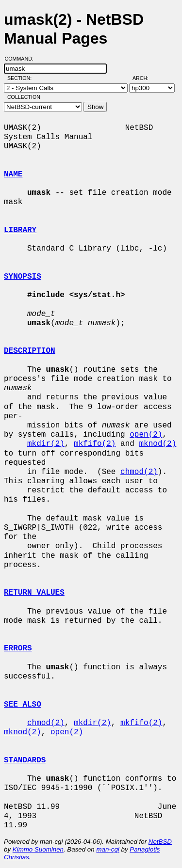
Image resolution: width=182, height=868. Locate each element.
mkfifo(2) (95, 444)
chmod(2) (139, 472)
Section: (22, 78)
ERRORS (18, 648)
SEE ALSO (23, 705)
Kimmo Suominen (38, 849)
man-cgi (108, 849)
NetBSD (160, 842)
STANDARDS (25, 760)
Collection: (25, 97)
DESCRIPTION (30, 351)
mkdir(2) (46, 444)
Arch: (145, 78)
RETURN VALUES (34, 593)
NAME (13, 174)
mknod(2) (157, 444)
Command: (22, 59)
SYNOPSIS (23, 277)
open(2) (146, 435)
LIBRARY (20, 230)
